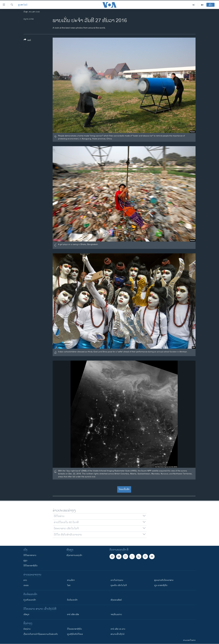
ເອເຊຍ (26, 585)
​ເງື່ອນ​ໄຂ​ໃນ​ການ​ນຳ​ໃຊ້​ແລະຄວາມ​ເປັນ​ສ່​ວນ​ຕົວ (41, 634)
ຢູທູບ (25, 560)
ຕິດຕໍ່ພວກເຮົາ (72, 600)
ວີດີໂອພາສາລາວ (30, 555)
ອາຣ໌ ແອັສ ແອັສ (73, 614)
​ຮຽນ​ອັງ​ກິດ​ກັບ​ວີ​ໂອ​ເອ (75, 634)
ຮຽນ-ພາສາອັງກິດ (161, 585)
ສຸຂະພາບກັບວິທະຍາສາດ (164, 580)
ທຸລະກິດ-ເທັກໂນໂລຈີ (119, 585)
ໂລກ (69, 585)
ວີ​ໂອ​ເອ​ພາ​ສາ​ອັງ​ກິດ (74, 629)
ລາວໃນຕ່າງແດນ (117, 580)
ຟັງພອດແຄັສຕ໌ (116, 600)
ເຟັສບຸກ (26, 614)
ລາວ (25, 580)
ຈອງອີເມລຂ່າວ (116, 614)
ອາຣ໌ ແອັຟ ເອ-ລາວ (118, 629)
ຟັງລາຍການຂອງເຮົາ (74, 555)
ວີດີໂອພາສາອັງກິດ (31, 566)
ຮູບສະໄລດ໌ (23, 5)
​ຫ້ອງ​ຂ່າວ (27, 629)
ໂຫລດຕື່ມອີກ (124, 489)
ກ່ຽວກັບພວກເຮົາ (30, 600)
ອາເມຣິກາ (71, 580)
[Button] (27, 40)
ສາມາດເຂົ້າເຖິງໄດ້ (118, 634)
